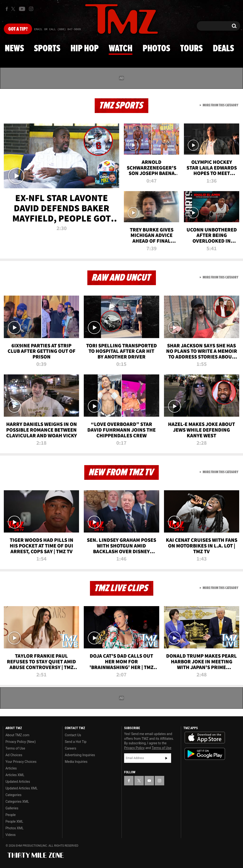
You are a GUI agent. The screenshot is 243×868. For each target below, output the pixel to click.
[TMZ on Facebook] (7, 9)
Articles (11, 768)
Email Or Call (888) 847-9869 (57, 29)
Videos (11, 835)
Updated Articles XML (21, 788)
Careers (70, 748)
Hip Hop (85, 49)
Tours (191, 49)
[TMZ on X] (14, 9)
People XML (14, 821)
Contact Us (73, 735)
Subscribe (166, 758)
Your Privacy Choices (21, 762)
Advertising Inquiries (80, 755)
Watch (121, 49)
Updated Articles (18, 782)
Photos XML (14, 828)
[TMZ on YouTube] (149, 781)
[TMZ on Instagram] (31, 9)
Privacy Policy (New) (21, 742)
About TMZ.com (17, 735)
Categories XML (17, 802)
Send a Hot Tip (76, 742)
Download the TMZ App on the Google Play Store (205, 754)
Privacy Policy (134, 748)
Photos (156, 49)
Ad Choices (14, 755)
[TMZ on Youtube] (22, 9)
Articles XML (15, 775)
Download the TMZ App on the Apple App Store (205, 738)
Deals (223, 49)
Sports (47, 49)
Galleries (12, 808)
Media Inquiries (76, 762)
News (14, 49)
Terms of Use (15, 748)
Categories (13, 795)
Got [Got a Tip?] (18, 29)
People (11, 815)
